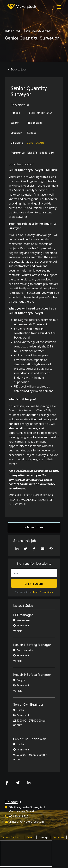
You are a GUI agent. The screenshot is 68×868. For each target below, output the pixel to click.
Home (8, 31)
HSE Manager (23, 615)
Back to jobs (19, 69)
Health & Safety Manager (32, 645)
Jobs (18, 31)
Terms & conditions (43, 592)
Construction (35, 143)
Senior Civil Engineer (28, 704)
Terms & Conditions (11, 837)
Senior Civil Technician (30, 739)
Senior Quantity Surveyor (38, 31)
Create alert (34, 584)
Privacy (30, 837)
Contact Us (58, 837)
